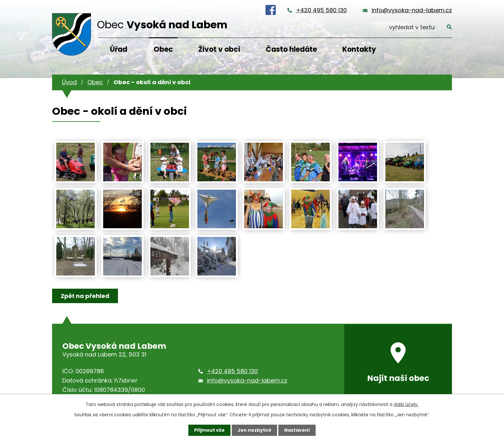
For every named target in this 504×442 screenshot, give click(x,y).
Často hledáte (291, 49)
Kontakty (359, 49)
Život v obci (219, 49)
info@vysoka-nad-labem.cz (412, 10)
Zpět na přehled (85, 296)
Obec (163, 49)
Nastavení (297, 430)
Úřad (119, 49)
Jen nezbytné (254, 430)
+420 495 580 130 (321, 10)
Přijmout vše (209, 430)
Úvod (69, 82)
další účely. (406, 404)
